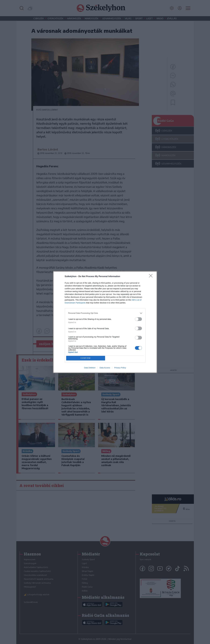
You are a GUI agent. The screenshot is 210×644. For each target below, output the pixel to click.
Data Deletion (90, 368)
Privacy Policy (120, 368)
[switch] (138, 319)
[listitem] (105, 313)
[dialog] (105, 322)
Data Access (105, 368)
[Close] (152, 277)
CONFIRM (86, 358)
